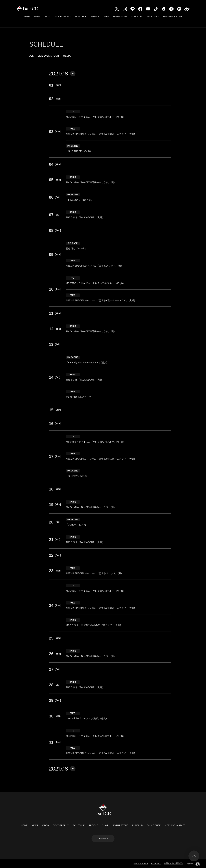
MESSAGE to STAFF (173, 16)
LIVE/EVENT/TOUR (48, 56)
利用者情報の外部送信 (173, 863)
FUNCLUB (137, 16)
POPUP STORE (120, 16)
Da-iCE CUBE (152, 16)
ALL (31, 56)
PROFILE (95, 16)
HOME (27, 16)
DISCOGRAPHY (63, 16)
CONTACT (103, 839)
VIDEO (48, 16)
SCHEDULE (81, 16)
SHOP (106, 16)
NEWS (37, 16)
